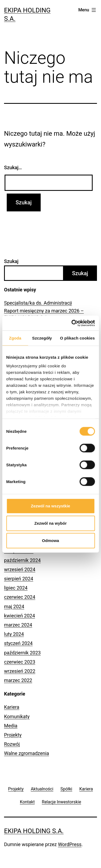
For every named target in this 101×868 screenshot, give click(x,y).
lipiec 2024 (16, 588)
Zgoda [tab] (15, 338)
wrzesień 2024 (20, 569)
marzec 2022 (18, 680)
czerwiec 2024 (20, 597)
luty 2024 (14, 634)
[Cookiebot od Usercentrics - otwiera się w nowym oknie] (72, 323)
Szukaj (11, 261)
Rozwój (12, 744)
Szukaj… (13, 167)
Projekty (13, 735)
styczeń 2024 (18, 643)
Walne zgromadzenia (27, 753)
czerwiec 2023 (20, 662)
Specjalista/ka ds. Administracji (38, 303)
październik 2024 (22, 560)
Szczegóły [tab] (42, 338)
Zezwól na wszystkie (51, 506)
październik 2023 (22, 653)
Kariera (12, 707)
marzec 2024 (18, 625)
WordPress (70, 844)
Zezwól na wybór (50, 523)
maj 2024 (14, 606)
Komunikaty (17, 716)
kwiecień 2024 (20, 616)
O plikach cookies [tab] (77, 338)
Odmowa (50, 541)
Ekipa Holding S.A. (34, 831)
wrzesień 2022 (20, 671)
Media (11, 726)
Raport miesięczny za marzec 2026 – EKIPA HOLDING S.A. (44, 314)
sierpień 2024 (19, 579)
